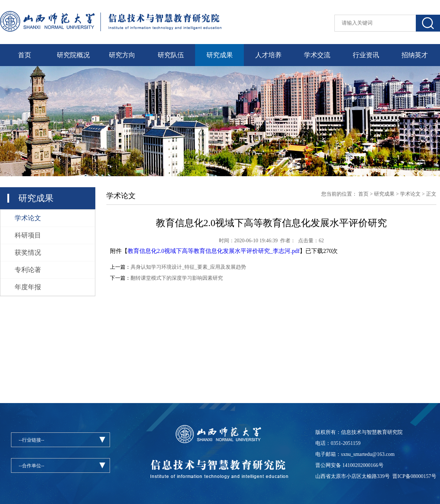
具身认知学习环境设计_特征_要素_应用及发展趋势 (188, 267)
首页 (25, 55)
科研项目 (28, 235)
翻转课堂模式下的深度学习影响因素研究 (177, 278)
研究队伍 (171, 55)
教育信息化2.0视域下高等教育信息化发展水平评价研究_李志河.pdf (214, 251)
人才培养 (268, 55)
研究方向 (122, 55)
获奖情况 (28, 253)
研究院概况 (73, 55)
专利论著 (28, 270)
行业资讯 (366, 55)
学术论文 (28, 218)
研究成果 (220, 55)
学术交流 (317, 55)
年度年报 (28, 287)
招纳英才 (415, 55)
